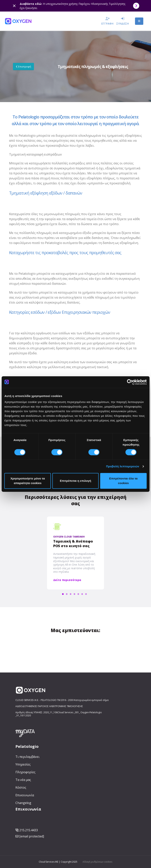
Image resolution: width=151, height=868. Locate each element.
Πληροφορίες (25, 772)
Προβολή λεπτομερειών (123, 466)
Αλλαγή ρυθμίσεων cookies (97, 862)
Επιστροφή (24, 67)
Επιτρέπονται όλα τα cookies (123, 481)
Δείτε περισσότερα (67, 580)
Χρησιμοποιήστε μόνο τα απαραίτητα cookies (28, 481)
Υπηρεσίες (23, 764)
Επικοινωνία (25, 795)
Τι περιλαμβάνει (27, 757)
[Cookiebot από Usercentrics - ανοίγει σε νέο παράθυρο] (130, 382)
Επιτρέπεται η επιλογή (76, 481)
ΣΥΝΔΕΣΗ (123, 22)
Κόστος (21, 787)
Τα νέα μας (23, 780)
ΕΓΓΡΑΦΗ (107, 22)
